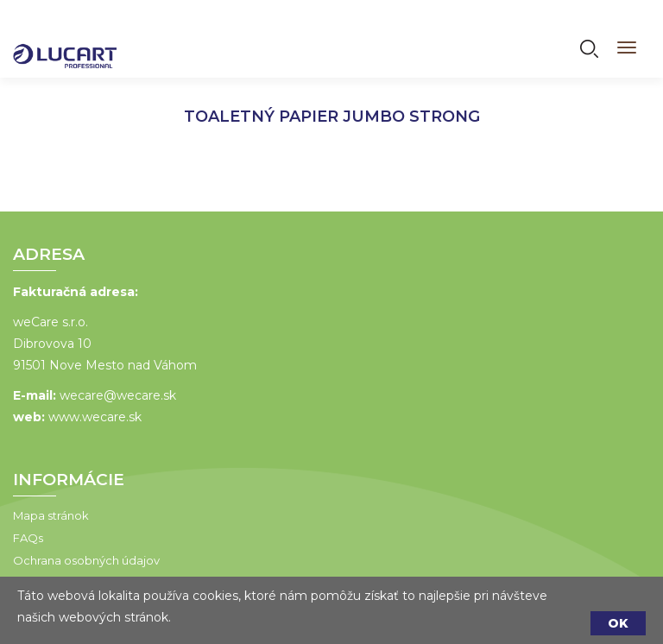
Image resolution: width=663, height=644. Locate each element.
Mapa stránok (51, 515)
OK (618, 623)
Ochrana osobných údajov (86, 560)
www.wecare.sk (95, 417)
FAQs (28, 538)
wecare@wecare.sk (118, 395)
